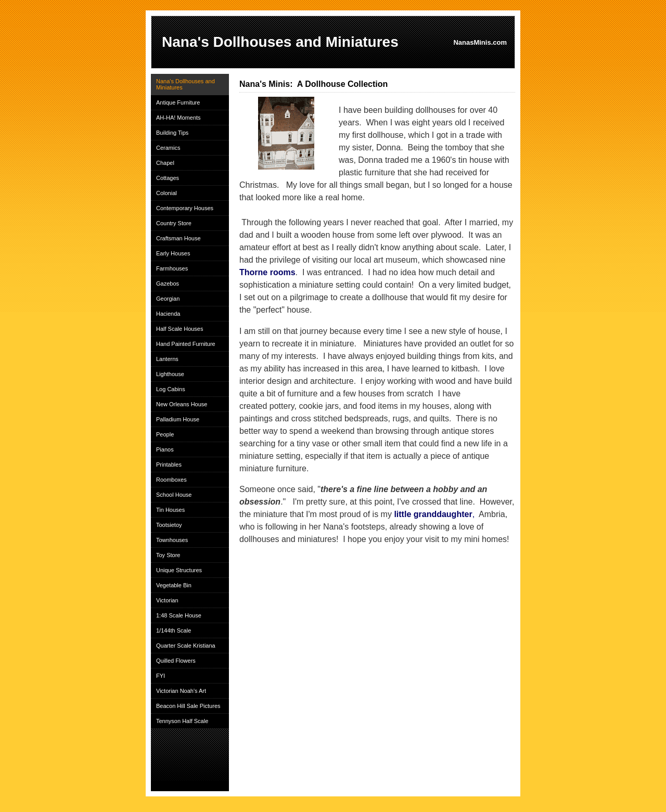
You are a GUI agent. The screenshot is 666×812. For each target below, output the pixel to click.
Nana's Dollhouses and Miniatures (185, 84)
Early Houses (173, 253)
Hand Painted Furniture (186, 344)
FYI (161, 676)
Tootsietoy (169, 525)
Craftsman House (178, 238)
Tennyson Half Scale (182, 721)
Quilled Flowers (176, 661)
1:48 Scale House (179, 615)
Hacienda (168, 314)
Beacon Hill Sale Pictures (188, 706)
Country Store (174, 223)
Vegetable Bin (174, 585)
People (165, 434)
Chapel (165, 163)
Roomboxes (171, 480)
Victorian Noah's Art (181, 691)
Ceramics (168, 148)
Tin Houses (170, 510)
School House (174, 495)
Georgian (168, 299)
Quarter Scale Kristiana (186, 646)
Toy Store (168, 555)
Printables (169, 465)
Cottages (168, 178)
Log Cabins (171, 389)
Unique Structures (179, 570)
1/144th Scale (174, 630)
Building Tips (172, 133)
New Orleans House (182, 404)
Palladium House (178, 419)
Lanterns (167, 359)
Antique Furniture (178, 102)
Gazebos (168, 283)
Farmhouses (172, 268)
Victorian (167, 600)
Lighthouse (170, 374)
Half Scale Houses (180, 329)
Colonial (166, 193)
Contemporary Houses (185, 208)
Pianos (165, 449)
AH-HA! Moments (178, 118)
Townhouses (172, 540)
